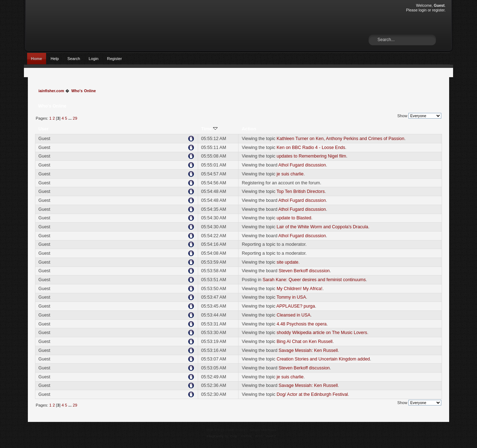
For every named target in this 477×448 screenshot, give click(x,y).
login (423, 10)
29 (75, 118)
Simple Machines (263, 430)
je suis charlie (290, 174)
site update (288, 262)
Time (209, 129)
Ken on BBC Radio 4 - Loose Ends (311, 148)
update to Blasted (294, 218)
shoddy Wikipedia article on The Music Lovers (322, 333)
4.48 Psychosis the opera (302, 324)
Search (74, 59)
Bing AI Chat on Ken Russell (305, 342)
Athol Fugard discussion (302, 165)
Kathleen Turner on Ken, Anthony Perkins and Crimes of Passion (341, 139)
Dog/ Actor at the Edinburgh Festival (312, 394)
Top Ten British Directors (301, 191)
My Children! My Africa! (300, 289)
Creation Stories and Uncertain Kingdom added (323, 359)
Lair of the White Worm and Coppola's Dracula (323, 227)
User (43, 129)
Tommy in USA (291, 297)
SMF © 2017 (237, 430)
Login (93, 59)
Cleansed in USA (294, 315)
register (438, 10)
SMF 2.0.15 (215, 430)
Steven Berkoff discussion (304, 271)
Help (55, 59)
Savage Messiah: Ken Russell (308, 350)
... (70, 118)
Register (115, 59)
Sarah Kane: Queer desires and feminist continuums (314, 280)
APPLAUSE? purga (296, 306)
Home (37, 59)
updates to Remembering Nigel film (312, 156)
